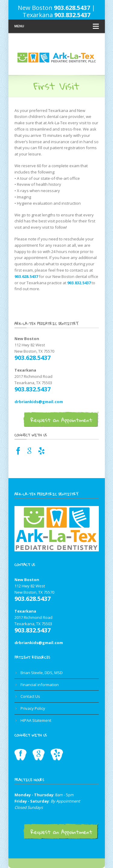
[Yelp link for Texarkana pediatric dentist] (41, 453)
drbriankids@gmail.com (39, 402)
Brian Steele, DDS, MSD (42, 673)
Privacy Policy (33, 708)
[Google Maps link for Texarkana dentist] (29, 453)
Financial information (40, 685)
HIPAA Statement (36, 720)
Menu (57, 26)
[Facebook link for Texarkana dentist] (18, 453)
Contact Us (30, 696)
